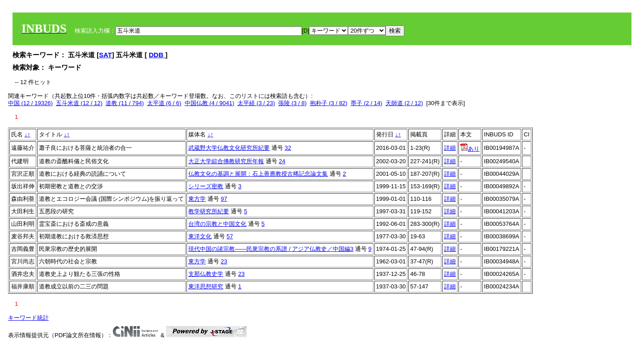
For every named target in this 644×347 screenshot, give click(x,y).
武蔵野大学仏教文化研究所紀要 (229, 148)
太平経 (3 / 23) (256, 103)
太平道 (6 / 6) (164, 103)
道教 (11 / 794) (125, 103)
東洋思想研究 (206, 286)
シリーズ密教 (206, 186)
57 (230, 236)
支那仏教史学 (206, 274)
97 (224, 199)
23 (224, 261)
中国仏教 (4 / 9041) (210, 103)
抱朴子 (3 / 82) (329, 103)
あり (470, 149)
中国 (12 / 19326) (30, 103)
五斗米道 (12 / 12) (79, 103)
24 (282, 161)
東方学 (197, 199)
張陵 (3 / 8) (292, 103)
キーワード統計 (28, 318)
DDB (157, 55)
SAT (105, 55)
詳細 (450, 148)
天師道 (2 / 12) (404, 103)
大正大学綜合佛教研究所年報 (226, 161)
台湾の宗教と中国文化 (217, 224)
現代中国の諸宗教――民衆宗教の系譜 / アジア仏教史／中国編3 (271, 249)
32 (288, 148)
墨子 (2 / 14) (366, 103)
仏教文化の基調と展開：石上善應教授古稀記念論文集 (258, 174)
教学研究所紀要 (209, 211)
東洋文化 (200, 236)
